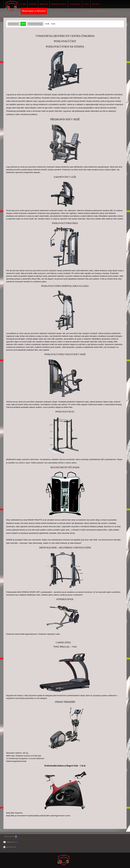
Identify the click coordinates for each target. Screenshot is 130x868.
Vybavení (44, 4)
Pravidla (33, 4)
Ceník (86, 4)
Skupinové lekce (59, 4)
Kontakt (96, 4)
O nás (23, 4)
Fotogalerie (75, 4)
